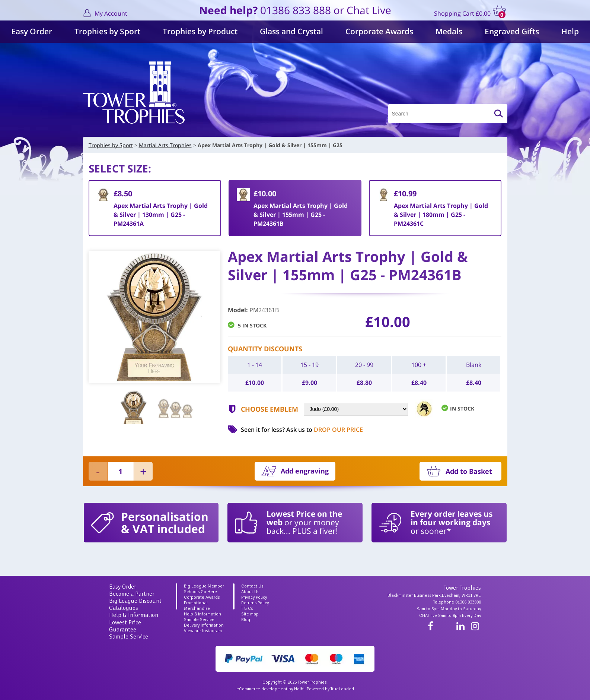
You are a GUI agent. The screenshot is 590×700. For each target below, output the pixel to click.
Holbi (299, 689)
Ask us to (325, 430)
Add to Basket (469, 471)
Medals (449, 31)
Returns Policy (255, 603)
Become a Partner (132, 594)
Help (570, 31)
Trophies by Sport (107, 31)
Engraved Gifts (512, 31)
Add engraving (305, 471)
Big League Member (204, 586)
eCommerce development (262, 689)
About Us (250, 592)
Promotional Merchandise (197, 606)
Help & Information (134, 615)
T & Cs (247, 609)
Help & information (202, 614)
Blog (246, 620)
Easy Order (32, 31)
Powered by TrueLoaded (330, 689)
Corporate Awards (379, 31)
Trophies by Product (200, 31)
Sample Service (129, 637)
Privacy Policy (254, 597)
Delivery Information (204, 625)
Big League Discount (135, 601)
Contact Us (252, 586)
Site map (250, 614)
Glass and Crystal (291, 31)
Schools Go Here (200, 592)
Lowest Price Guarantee (125, 626)
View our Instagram (203, 631)
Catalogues (124, 608)
